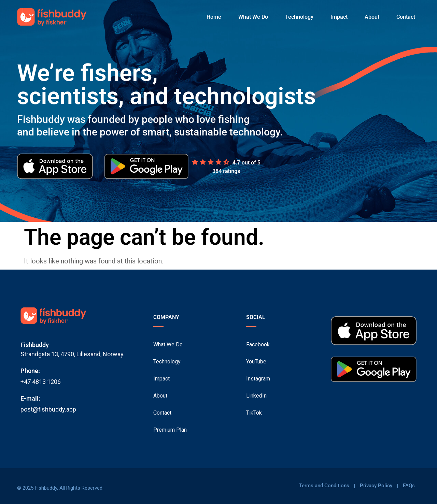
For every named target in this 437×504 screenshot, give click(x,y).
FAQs (409, 486)
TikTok (254, 413)
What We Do (253, 17)
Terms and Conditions (324, 486)
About (372, 17)
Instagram (258, 379)
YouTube (256, 362)
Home (214, 17)
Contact (406, 17)
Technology (299, 17)
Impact (339, 17)
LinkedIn (256, 396)
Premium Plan (170, 430)
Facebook (258, 344)
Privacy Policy (376, 486)
